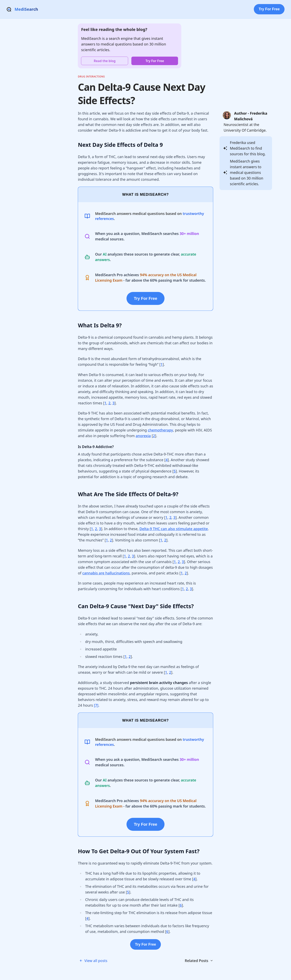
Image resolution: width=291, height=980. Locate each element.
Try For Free (269, 9)
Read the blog (105, 61)
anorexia (143, 436)
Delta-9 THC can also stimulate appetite (174, 529)
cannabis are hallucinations (106, 573)
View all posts (93, 961)
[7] (96, 705)
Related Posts (199, 961)
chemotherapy (160, 430)
